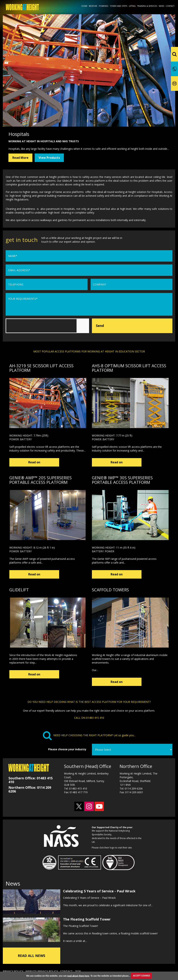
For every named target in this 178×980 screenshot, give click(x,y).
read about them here (78, 976)
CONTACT (66, 971)
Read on (29, 462)
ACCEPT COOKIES (141, 976)
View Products (49, 158)
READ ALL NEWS (31, 955)
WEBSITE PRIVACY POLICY (42, 971)
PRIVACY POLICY (13, 971)
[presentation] (34, 326)
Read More (20, 158)
